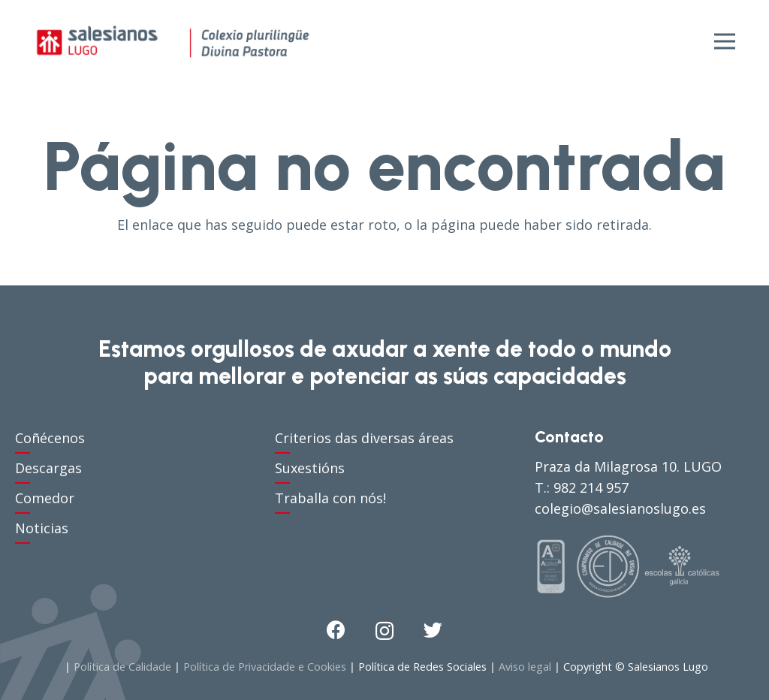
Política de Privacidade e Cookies (265, 667)
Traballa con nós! (330, 498)
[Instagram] (384, 631)
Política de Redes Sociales (422, 667)
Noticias (42, 528)
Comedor (45, 498)
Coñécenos (50, 438)
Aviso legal (525, 667)
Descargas (48, 468)
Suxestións (310, 468)
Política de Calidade (122, 667)
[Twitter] (433, 630)
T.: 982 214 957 (582, 487)
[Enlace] (173, 41)
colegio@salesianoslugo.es (620, 508)
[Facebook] (336, 630)
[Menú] (725, 41)
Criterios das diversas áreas (364, 438)
